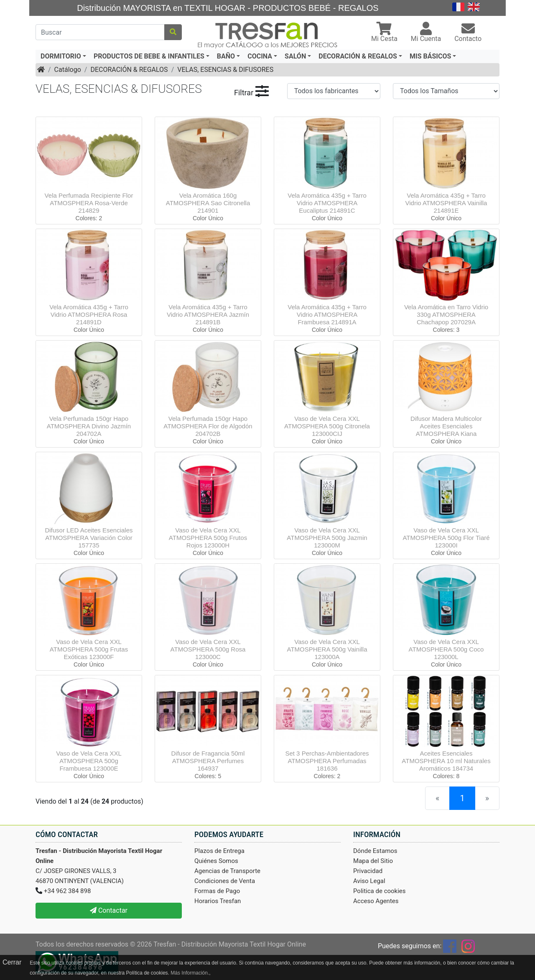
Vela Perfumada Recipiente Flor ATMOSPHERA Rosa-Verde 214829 (89, 203)
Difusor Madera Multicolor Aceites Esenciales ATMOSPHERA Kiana (446, 426)
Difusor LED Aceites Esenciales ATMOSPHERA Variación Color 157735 (89, 538)
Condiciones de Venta (225, 881)
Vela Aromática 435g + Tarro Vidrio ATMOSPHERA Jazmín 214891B (208, 314)
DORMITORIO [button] (61, 56)
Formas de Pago (217, 891)
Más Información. (190, 973)
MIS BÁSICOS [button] (430, 56)
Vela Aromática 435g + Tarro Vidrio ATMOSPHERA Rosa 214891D (89, 314)
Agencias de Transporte (227, 871)
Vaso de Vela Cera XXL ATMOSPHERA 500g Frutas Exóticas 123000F (89, 649)
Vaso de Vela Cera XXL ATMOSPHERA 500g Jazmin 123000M (327, 538)
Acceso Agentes (376, 901)
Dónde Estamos (375, 851)
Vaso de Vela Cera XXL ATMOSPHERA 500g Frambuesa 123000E (89, 761)
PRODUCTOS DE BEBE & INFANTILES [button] (149, 56)
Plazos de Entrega (219, 851)
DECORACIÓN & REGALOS (129, 70)
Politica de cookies (380, 891)
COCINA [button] (260, 56)
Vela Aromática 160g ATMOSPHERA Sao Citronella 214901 (208, 203)
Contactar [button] (109, 910)
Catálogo (68, 70)
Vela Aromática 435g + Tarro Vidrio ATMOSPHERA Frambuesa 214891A (327, 314)
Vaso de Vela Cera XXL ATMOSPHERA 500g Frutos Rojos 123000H (208, 538)
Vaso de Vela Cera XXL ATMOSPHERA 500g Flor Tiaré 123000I (446, 538)
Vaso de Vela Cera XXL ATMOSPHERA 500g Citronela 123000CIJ (327, 426)
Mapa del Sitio (373, 861)
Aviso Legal (369, 881)
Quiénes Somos (216, 861)
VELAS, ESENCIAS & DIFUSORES (225, 70)
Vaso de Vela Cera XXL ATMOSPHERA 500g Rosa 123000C (208, 649)
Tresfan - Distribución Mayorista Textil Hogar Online (230, 944)
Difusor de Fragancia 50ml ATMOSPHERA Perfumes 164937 (208, 761)
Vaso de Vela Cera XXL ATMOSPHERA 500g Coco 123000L (446, 649)
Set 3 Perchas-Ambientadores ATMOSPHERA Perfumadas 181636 (327, 761)
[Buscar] (100, 32)
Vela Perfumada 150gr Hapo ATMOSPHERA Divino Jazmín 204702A (89, 426)
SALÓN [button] (295, 56)
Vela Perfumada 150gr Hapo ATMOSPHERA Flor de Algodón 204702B (208, 426)
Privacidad (368, 871)
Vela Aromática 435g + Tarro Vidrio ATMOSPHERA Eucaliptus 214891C (327, 203)
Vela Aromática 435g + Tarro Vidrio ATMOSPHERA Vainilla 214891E (446, 203)
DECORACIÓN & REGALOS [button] (358, 56)
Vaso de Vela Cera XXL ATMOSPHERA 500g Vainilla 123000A (327, 649)
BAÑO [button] (226, 56)
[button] (384, 33)
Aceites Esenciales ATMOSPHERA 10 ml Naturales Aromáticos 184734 (446, 761)
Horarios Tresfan (218, 901)
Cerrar (12, 962)
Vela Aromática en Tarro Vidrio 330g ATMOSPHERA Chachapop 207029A (446, 314)
